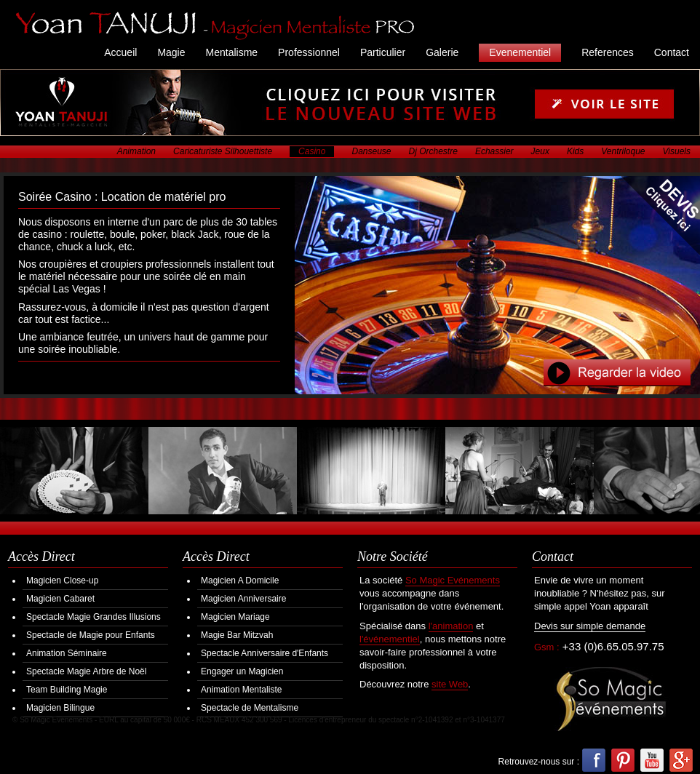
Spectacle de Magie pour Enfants (91, 635)
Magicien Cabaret (60, 599)
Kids (575, 151)
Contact (672, 52)
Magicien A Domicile (240, 580)
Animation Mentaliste (241, 690)
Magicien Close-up (62, 580)
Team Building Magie (67, 690)
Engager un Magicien (242, 671)
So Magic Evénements (453, 580)
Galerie (442, 52)
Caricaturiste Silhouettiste (223, 151)
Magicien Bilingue (60, 708)
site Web (450, 684)
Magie (171, 52)
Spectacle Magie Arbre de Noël (86, 671)
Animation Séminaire (67, 653)
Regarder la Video (617, 373)
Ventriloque (623, 151)
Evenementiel (520, 52)
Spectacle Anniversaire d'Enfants (265, 653)
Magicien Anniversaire (243, 599)
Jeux (540, 151)
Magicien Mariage (235, 617)
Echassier (494, 151)
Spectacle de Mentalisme (250, 708)
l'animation (451, 626)
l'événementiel (390, 639)
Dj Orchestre (433, 151)
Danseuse (371, 151)
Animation (136, 151)
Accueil (120, 52)
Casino (312, 151)
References (608, 52)
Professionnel (309, 52)
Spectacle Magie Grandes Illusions (94, 617)
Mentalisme (232, 52)
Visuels (677, 151)
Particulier (383, 52)
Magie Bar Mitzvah (237, 635)
